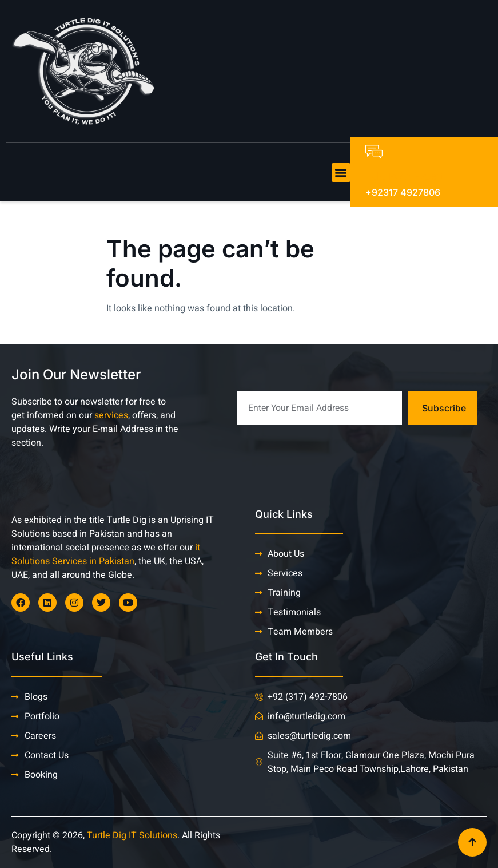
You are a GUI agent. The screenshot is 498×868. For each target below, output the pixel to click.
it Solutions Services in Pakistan (106, 554)
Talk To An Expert (404, 177)
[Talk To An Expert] (374, 152)
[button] (341, 173)
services (111, 415)
